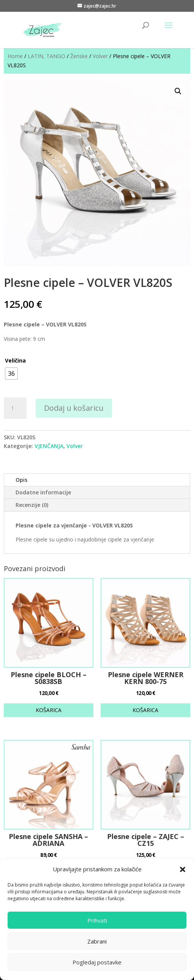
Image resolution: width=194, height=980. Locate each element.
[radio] (11, 374)
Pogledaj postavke (97, 962)
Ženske (79, 56)
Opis (21, 480)
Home (15, 56)
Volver (100, 56)
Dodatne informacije (43, 492)
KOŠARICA (49, 710)
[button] (183, 869)
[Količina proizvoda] (15, 408)
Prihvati (97, 920)
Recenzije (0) (32, 505)
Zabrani (97, 941)
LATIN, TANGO (47, 56)
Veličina (15, 360)
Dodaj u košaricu (74, 408)
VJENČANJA (49, 446)
